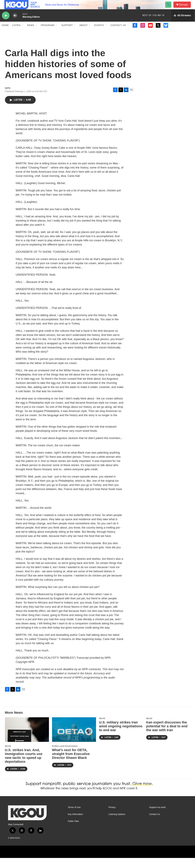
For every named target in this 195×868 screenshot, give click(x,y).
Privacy (112, 817)
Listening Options (117, 824)
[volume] (15, 22)
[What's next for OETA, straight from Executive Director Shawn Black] (74, 740)
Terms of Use (74, 817)
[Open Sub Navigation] (23, 32)
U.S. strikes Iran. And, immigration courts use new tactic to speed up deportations (24, 766)
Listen (16, 32)
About (84, 32)
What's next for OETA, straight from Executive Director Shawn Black (71, 764)
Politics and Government (65, 756)
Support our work (157, 817)
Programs (48, 32)
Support (67, 32)
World (8, 756)
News (31, 32)
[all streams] (182, 22)
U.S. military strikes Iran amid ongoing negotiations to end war (121, 736)
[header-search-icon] (170, 8)
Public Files (73, 831)
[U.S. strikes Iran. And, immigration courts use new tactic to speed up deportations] (27, 740)
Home (5, 32)
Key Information (75, 824)
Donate (185, 8)
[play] (6, 22)
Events (99, 32)
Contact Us (118, 32)
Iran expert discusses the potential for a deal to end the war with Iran (167, 736)
